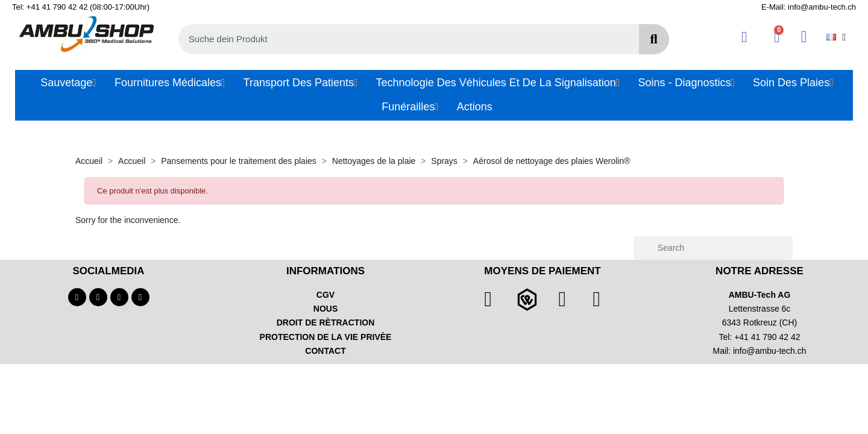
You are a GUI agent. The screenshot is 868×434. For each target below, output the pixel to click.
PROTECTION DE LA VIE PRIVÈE (326, 337)
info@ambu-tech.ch (770, 351)
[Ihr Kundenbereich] (744, 37)
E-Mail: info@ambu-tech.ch (809, 7)
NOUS (325, 309)
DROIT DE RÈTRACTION (326, 322)
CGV (325, 295)
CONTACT (325, 351)
